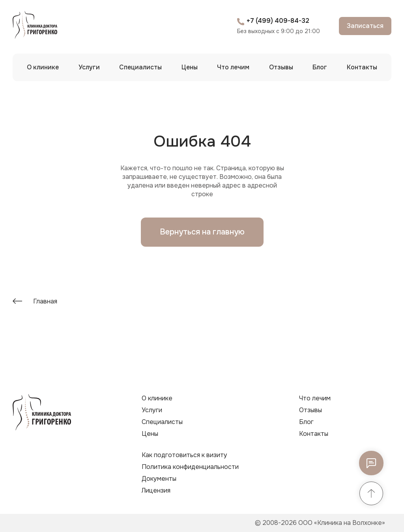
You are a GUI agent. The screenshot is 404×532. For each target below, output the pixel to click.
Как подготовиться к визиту (184, 455)
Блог (320, 67)
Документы (159, 479)
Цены (190, 67)
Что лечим (233, 67)
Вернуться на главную (202, 232)
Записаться (365, 26)
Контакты (362, 67)
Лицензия (156, 490)
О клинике (43, 67)
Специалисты (140, 67)
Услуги (89, 67)
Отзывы (281, 67)
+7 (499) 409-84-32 (278, 21)
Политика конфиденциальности (190, 467)
